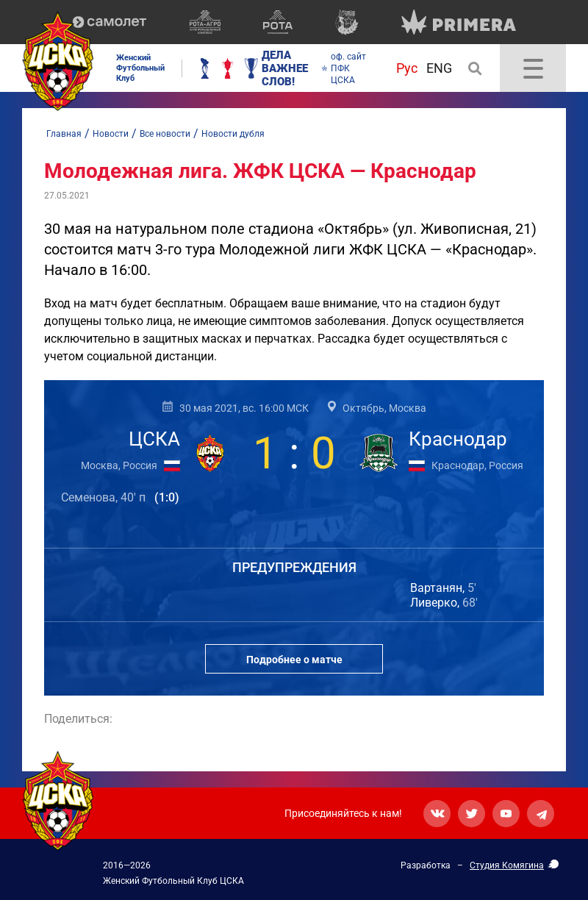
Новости (111, 134)
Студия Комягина (507, 865)
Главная (64, 134)
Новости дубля (233, 134)
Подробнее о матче (294, 660)
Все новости (165, 134)
